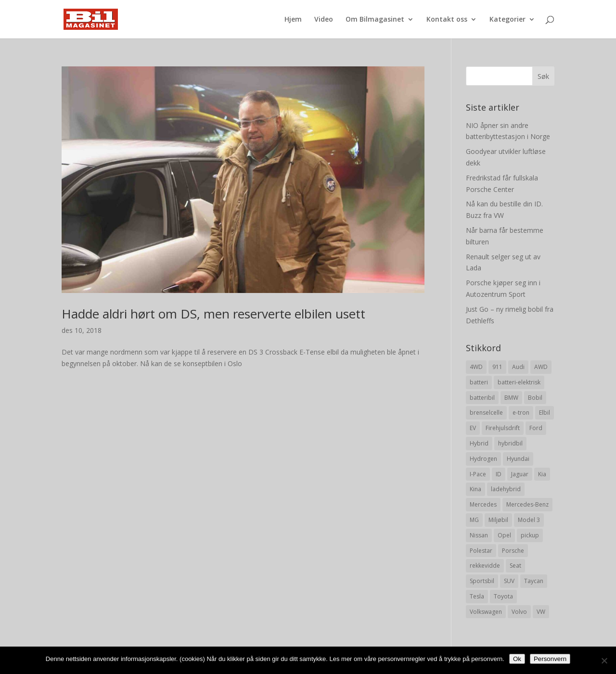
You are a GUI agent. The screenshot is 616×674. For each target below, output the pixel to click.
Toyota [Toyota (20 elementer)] (503, 596)
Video (324, 20)
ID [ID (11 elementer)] (499, 474)
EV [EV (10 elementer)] (473, 428)
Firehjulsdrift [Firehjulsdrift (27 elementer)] (503, 428)
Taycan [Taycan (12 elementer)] (534, 581)
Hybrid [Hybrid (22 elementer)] (479, 443)
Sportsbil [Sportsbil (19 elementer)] (482, 581)
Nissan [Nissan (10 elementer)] (479, 535)
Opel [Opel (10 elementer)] (504, 535)
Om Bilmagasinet (375, 20)
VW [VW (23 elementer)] (541, 612)
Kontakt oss (447, 20)
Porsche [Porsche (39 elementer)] (513, 551)
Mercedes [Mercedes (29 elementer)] (483, 504)
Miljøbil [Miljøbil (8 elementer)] (498, 520)
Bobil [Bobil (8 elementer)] (535, 398)
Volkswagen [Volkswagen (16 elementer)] (486, 612)
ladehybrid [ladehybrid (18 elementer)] (506, 489)
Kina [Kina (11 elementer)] (475, 489)
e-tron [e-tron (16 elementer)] (521, 413)
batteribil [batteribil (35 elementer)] (482, 398)
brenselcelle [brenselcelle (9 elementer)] (486, 413)
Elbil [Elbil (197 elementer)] (545, 413)
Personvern (550, 659)
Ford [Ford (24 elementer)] (536, 428)
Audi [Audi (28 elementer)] (518, 367)
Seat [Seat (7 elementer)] (515, 566)
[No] (604, 661)
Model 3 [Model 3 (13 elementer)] (529, 520)
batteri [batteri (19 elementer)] (479, 382)
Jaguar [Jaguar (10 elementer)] (520, 474)
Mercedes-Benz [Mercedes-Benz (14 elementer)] (527, 504)
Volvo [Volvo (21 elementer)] (519, 612)
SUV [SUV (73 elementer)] (509, 581)
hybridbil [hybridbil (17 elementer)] (510, 443)
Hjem (293, 20)
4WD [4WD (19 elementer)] (476, 367)
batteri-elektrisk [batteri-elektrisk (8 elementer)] (519, 382)
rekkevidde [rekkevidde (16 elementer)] (485, 566)
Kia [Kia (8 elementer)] (542, 474)
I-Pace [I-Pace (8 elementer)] (478, 474)
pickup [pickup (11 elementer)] (530, 535)
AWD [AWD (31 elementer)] (541, 367)
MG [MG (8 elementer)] (474, 520)
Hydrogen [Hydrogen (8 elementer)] (483, 459)
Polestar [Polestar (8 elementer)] (481, 551)
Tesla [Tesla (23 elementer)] (477, 596)
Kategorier (507, 20)
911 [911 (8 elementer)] (497, 367)
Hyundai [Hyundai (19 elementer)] (518, 459)
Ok (517, 659)
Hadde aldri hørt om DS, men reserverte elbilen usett (213, 314)
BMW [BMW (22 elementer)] (511, 398)
